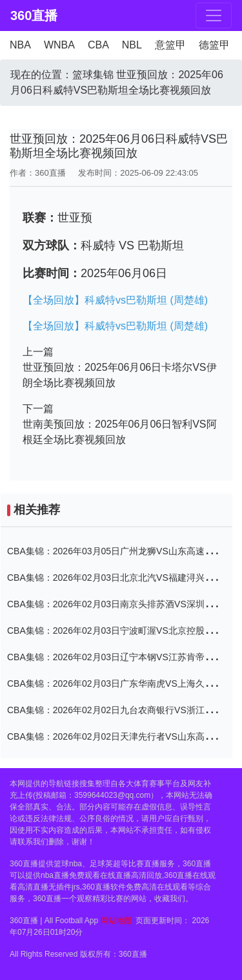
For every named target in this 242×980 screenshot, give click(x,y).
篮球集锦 (93, 75)
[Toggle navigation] (214, 16)
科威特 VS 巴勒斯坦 (132, 245)
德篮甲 (214, 45)
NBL (132, 45)
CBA (98, 45)
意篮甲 (170, 45)
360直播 (33, 16)
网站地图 (116, 921)
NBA (20, 45)
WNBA (59, 45)
